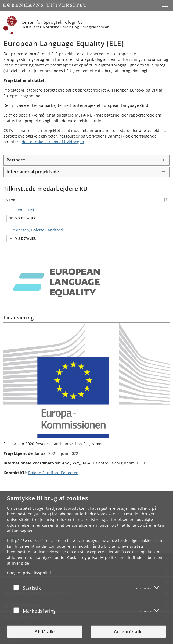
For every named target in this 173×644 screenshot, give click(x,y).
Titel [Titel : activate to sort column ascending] (69, 200)
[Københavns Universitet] (10, 25)
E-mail (160, 210)
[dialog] (86, 567)
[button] (165, 5)
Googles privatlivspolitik (29, 573)
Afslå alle (45, 632)
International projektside (33, 172)
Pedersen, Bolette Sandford (32, 220)
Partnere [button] (16, 160)
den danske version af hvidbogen (53, 142)
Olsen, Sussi (18, 210)
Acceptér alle (128, 632)
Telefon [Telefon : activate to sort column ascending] (130, 200)
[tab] (86, 160)
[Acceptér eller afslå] (17, 587)
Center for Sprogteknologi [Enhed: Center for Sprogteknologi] (24, 484)
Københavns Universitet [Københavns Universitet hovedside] (22, 489)
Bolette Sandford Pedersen (53, 453)
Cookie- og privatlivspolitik (92, 557)
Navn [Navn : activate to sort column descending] (10, 200)
